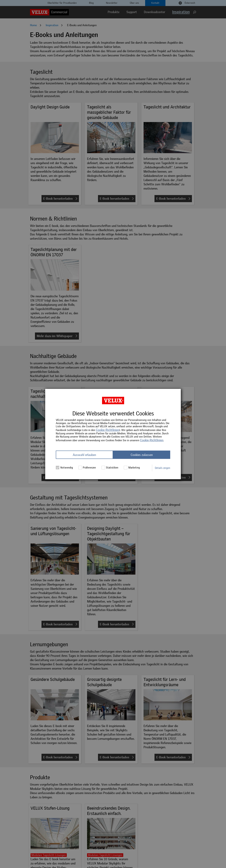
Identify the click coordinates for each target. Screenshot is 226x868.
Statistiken (110, 467)
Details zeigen (163, 468)
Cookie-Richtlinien (108, 430)
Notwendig (64, 467)
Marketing (132, 467)
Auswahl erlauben (84, 455)
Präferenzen (87, 467)
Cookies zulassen (142, 455)
